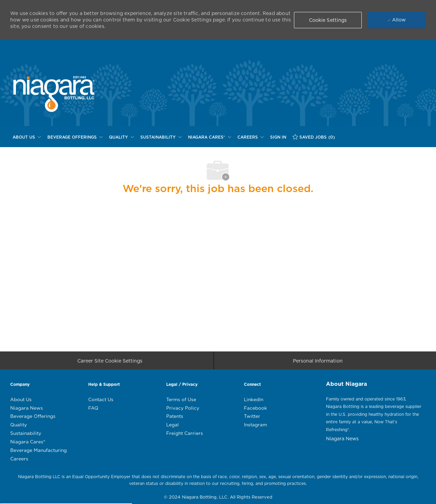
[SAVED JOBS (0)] (314, 137)
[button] (328, 20)
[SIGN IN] (278, 137)
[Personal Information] (318, 363)
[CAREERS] (251, 137)
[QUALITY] (121, 137)
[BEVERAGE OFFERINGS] (75, 137)
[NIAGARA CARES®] (209, 137)
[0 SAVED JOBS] (314, 137)
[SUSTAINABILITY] (161, 137)
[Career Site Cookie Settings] (110, 363)
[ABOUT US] (27, 137)
